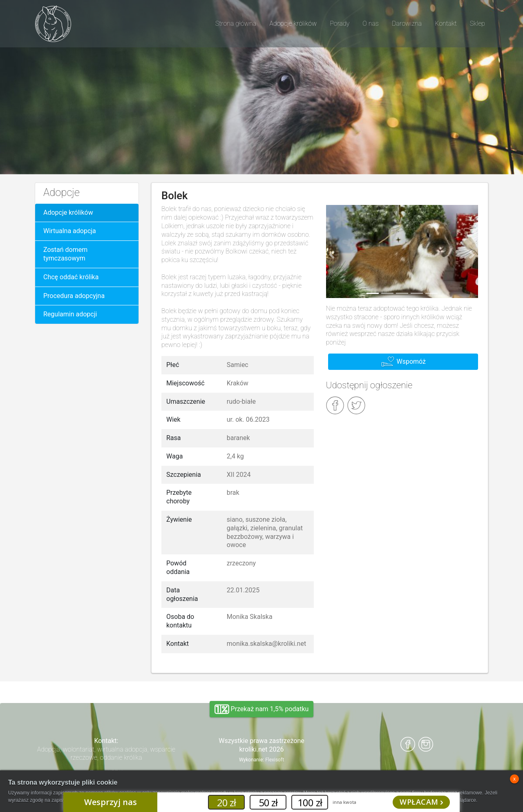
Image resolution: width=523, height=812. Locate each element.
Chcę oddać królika (71, 277)
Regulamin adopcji (70, 314)
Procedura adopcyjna (74, 296)
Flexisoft (275, 760)
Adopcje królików (68, 212)
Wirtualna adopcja (70, 231)
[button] (332, 255)
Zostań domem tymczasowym (65, 254)
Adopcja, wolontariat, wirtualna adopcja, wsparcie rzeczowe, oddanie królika (106, 754)
